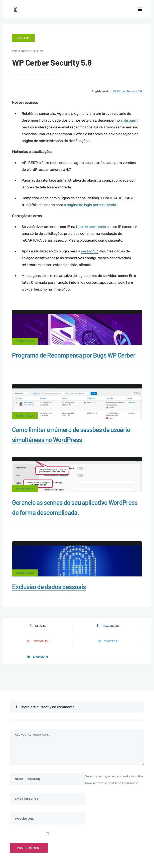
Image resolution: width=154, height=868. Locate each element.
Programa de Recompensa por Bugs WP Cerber (75, 354)
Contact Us (51, 826)
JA (106, 847)
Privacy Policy (94, 833)
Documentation (77, 826)
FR (84, 847)
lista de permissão (92, 226)
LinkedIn (136, 624)
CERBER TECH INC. (22, 826)
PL (98, 847)
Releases (25, 38)
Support (117, 833)
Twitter (106, 624)
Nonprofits (137, 833)
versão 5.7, (91, 250)
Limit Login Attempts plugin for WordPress (86, 845)
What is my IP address (62, 833)
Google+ (77, 624)
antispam (129, 120)
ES (80, 847)
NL (94, 847)
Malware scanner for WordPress (117, 826)
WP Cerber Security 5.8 (126, 91)
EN (71, 847)
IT (102, 847)
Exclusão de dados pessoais (50, 585)
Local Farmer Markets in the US (108, 840)
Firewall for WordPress (25, 833)
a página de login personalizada (91, 204)
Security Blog (26, 340)
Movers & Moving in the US (64, 840)
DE (75, 847)
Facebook (48, 624)
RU (89, 847)
